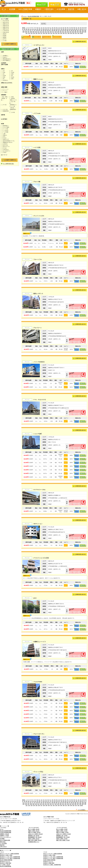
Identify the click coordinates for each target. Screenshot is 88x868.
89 (55, 31)
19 (54, 28)
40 (28, 29)
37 (23, 29)
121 (63, 32)
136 (39, 33)
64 (73, 29)
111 (38, 32)
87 (51, 31)
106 (26, 32)
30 (75, 28)
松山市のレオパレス (5, 862)
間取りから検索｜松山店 (34, 832)
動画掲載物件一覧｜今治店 (63, 837)
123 (68, 32)
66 (76, 29)
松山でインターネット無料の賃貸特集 (9, 854)
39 (27, 29)
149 (71, 33)
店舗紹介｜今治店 (4, 836)
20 (56, 28)
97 (69, 31)
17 (51, 28)
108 (31, 32)
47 (41, 29)
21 (58, 28)
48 (43, 29)
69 (82, 29)
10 (38, 28)
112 (41, 32)
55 (56, 29)
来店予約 (2, 845)
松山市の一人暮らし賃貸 (6, 855)
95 (66, 31)
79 (36, 31)
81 (40, 31)
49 (45, 29)
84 (45, 31)
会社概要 (2, 839)
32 (78, 28)
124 (70, 32)
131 (27, 33)
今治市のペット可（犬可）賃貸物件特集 (53, 857)
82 (42, 31)
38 (25, 29)
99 (73, 31)
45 (38, 29)
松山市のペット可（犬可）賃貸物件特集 (10, 857)
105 (23, 32)
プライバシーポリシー (6, 837)
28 (71, 28)
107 (28, 32)
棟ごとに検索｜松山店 (34, 829)
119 (58, 32)
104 (85, 31)
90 (56, 31)
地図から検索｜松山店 (34, 831)
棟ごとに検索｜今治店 (62, 829)
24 (64, 28)
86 (49, 31)
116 (51, 32)
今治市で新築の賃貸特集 (49, 860)
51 (49, 29)
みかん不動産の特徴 (5, 840)
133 (31, 33)
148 (68, 33)
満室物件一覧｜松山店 (34, 836)
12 (41, 28)
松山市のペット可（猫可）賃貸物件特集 (10, 858)
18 (52, 28)
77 (32, 31)
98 (71, 31)
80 (38, 31)
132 (29, 33)
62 (69, 29)
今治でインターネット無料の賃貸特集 (53, 854)
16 (49, 28)
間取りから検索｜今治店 (62, 832)
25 (65, 28)
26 (67, 28)
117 (53, 32)
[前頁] (24, 28)
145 (61, 33)
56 (58, 29)
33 (80, 28)
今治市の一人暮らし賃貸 (49, 855)
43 (34, 29)
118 (56, 32)
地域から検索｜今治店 (62, 839)
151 (76, 33)
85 (47, 31)
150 (73, 33)
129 (83, 32)
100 (75, 31)
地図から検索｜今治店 (62, 831)
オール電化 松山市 (5, 865)
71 (86, 29)
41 (30, 29)
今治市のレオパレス (48, 862)
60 (65, 29)
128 (80, 32)
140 (49, 33)
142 (54, 33)
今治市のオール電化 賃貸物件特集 (52, 865)
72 (23, 31)
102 (80, 31)
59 (64, 29)
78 (34, 31)
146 (64, 33)
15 (47, 28)
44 (36, 29)
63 (71, 29)
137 (41, 33)
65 (75, 29)
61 (67, 29)
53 (52, 29)
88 (53, 31)
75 (29, 31)
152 (78, 33)
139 (46, 33)
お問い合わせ (3, 847)
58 (62, 29)
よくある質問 (3, 843)
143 (56, 33)
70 (84, 29)
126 (75, 32)
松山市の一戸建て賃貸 (6, 863)
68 (80, 29)
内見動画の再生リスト (34, 842)
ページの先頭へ (82, 810)
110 (36, 32)
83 (43, 31)
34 (82, 28)
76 (31, 31)
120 (60, 32)
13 (43, 28)
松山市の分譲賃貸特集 (6, 866)
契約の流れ (3, 842)
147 (66, 33)
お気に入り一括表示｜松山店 (35, 834)
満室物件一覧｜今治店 (62, 836)
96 (68, 31)
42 (32, 29)
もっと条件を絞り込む (8, 164)
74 (27, 31)
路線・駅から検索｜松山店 (35, 840)
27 (69, 28)
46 (40, 29)
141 (51, 33)
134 (34, 33)
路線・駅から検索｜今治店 (63, 840)
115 (48, 32)
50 (47, 29)
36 (86, 28)
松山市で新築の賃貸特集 (6, 860)
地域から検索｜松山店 (34, 839)
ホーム (25, 16)
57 (60, 29)
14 (45, 28)
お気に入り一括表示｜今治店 (64, 834)
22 (60, 28)
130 (85, 32)
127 (78, 32)
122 (65, 32)
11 (40, 28)
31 (77, 28)
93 (62, 31)
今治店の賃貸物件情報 (6, 832)
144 (59, 33)
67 (78, 29)
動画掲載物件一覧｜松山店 (35, 837)
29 (73, 28)
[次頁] (81, 33)
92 (60, 31)
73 (25, 31)
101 (78, 31)
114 (46, 32)
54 (54, 29)
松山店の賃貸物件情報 (33, 16)
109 (33, 32)
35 (84, 28)
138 (44, 33)
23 (62, 28)
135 (36, 33)
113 (43, 32)
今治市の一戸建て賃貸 (49, 863)
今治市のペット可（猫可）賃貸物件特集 (53, 858)
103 (83, 31)
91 (58, 31)
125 (73, 32)
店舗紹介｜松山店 (4, 834)
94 (64, 31)
